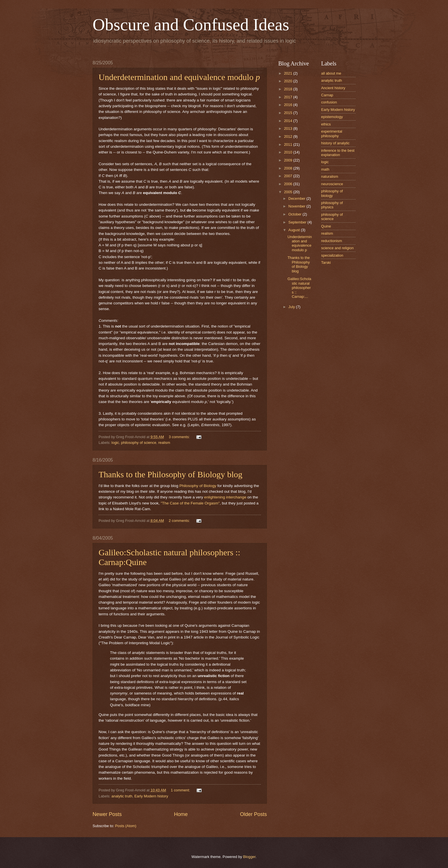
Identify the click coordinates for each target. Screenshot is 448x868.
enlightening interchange (225, 497)
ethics (326, 124)
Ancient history (333, 88)
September (298, 222)
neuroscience (332, 184)
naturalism (330, 176)
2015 (289, 113)
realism (164, 443)
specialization (332, 255)
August (295, 230)
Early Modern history (151, 796)
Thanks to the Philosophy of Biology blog (170, 474)
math (325, 169)
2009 (289, 160)
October (295, 214)
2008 (289, 168)
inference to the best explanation (338, 153)
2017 (289, 97)
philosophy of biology (332, 193)
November (297, 206)
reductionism (332, 241)
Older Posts (253, 814)
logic (115, 443)
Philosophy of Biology (198, 486)
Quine (326, 226)
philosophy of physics (332, 205)
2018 (289, 89)
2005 (289, 192)
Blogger (249, 857)
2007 (289, 176)
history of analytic (335, 143)
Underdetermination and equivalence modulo (179, 77)
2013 (289, 128)
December (297, 198)
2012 (289, 136)
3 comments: (180, 437)
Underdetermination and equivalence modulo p (300, 243)
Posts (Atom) (126, 826)
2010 (289, 152)
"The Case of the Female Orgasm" (190, 503)
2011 (289, 144)
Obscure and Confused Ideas (191, 25)
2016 (289, 105)
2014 (289, 121)
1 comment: (181, 790)
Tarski (326, 263)
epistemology (332, 117)
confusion (329, 102)
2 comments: (180, 521)
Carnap (327, 95)
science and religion (337, 248)
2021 (289, 73)
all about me (331, 73)
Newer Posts (107, 814)
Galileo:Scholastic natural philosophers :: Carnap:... (299, 288)
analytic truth (122, 796)
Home (181, 814)
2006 (289, 184)
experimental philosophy (332, 133)
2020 (289, 81)
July (292, 307)
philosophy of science (139, 443)
